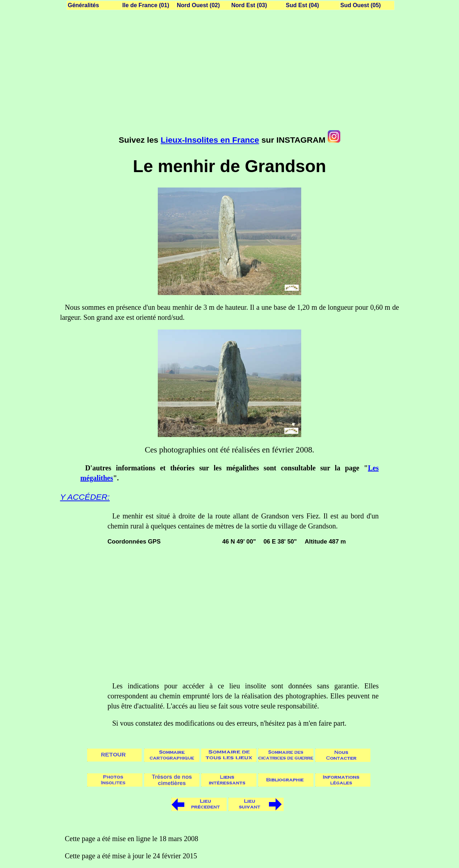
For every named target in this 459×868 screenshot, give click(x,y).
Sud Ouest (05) (361, 5)
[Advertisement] (230, 72)
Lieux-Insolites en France (210, 140)
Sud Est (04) (302, 5)
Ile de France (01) (146, 5)
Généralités (83, 5)
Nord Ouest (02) (198, 5)
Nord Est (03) (249, 5)
